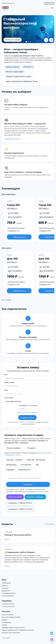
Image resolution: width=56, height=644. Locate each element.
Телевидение (6, 622)
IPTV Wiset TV (28, 67)
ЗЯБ (37, 465)
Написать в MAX (15, 497)
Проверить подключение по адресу (19, 76)
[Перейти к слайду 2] (28, 42)
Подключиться (19, 237)
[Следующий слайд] (51, 40)
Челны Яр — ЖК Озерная (36, 460)
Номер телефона (10, 382)
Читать (7, 539)
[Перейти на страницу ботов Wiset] (28, 129)
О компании (6, 583)
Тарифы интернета (12, 67)
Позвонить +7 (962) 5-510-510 (20, 509)
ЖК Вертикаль (11, 465)
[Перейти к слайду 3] (30, 42)
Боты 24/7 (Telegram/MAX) (11, 617)
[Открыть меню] (52, 8)
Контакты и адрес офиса (14, 72)
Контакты (5, 588)
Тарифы (5, 620)
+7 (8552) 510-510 (49, 3)
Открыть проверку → (14, 448)
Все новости (50, 524)
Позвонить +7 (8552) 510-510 (20, 503)
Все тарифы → (8, 300)
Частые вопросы (8, 596)
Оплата (4, 625)
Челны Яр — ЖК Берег (14, 460)
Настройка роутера (9, 593)
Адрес (6, 390)
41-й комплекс (26, 465)
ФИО (6, 375)
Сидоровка (10, 470)
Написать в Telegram (35, 497)
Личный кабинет (8, 615)
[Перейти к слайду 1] (26, 42)
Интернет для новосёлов (11, 633)
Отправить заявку (27, 418)
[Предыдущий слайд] (46, 40)
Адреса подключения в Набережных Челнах (22, 81)
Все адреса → (32, 448)
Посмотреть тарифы (13, 40)
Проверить (28, 484)
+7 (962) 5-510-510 (49, 4)
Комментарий (9, 398)
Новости (5, 585)
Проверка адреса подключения (13, 627)
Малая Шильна (24, 470)
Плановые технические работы (18, 535)
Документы (6, 591)
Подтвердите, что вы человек (28, 406)
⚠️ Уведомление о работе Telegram (20, 552)
